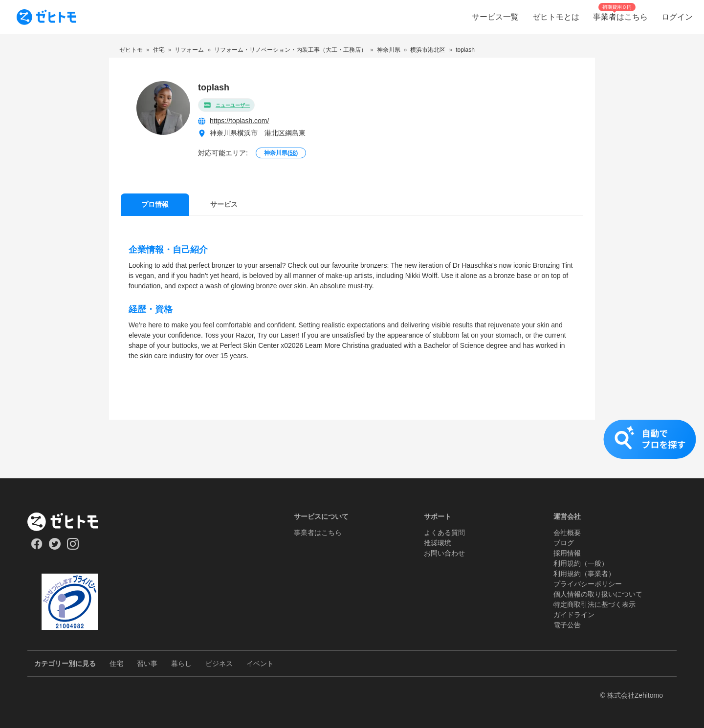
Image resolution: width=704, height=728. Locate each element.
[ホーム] (70, 522)
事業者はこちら (318, 533)
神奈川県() (281, 153)
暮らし (181, 664)
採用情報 (567, 553)
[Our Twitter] (55, 547)
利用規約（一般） (581, 563)
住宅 (116, 664)
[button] (352, 449)
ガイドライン (574, 615)
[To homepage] (46, 17)
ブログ (564, 543)
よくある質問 (444, 533)
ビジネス (219, 664)
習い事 (147, 664)
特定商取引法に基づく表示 (594, 604)
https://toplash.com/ (239, 121)
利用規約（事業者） (584, 574)
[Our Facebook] (36, 547)
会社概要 (567, 533)
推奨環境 (438, 543)
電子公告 (567, 625)
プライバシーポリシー (588, 584)
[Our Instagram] (73, 547)
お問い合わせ (444, 553)
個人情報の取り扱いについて (598, 594)
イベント (260, 664)
